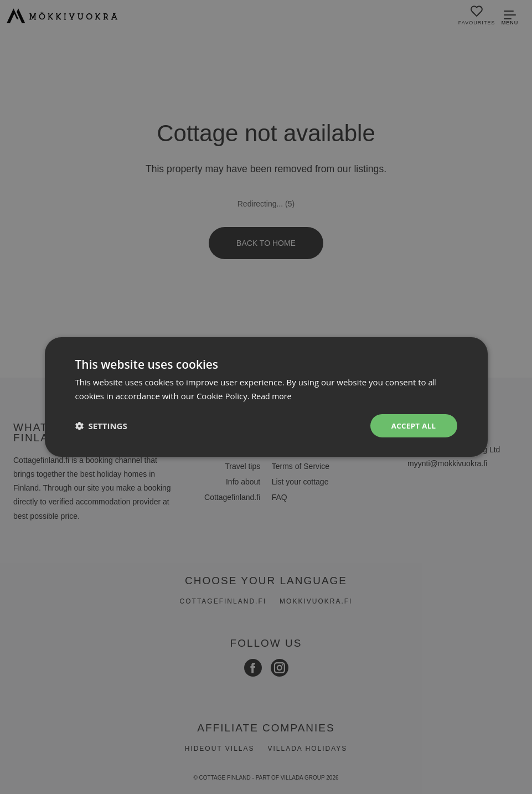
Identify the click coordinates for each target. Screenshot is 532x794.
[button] (101, 426)
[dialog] (266, 397)
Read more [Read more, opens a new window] (273, 395)
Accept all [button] (412, 426)
